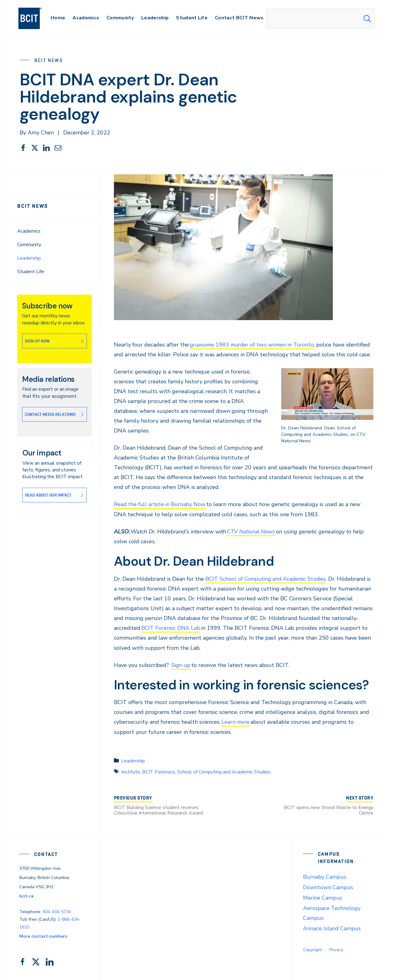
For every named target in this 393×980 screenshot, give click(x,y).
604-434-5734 (57, 911)
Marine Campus (323, 897)
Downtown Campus (328, 886)
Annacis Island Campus (332, 928)
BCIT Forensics (159, 771)
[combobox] (320, 18)
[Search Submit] (367, 18)
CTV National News (251, 531)
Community (29, 245)
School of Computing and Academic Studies (224, 771)
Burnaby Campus (325, 876)
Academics (29, 231)
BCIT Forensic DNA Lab (198, 628)
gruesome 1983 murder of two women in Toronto (253, 345)
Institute (131, 771)
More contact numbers (43, 935)
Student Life (31, 272)
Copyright (312, 949)
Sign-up (181, 664)
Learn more (235, 721)
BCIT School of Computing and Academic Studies (268, 578)
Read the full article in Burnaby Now (160, 504)
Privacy (336, 949)
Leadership (29, 258)
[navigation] (36, 18)
